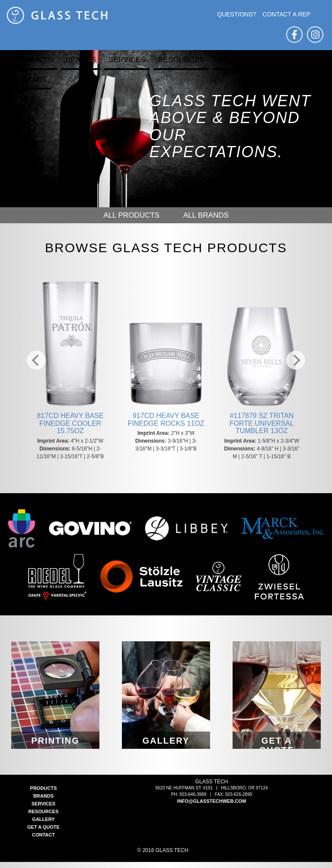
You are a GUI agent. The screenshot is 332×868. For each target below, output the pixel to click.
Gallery (234, 60)
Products (32, 60)
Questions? (236, 14)
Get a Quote (287, 60)
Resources (181, 60)
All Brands (206, 215)
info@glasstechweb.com (212, 807)
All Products (131, 215)
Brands (81, 60)
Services (127, 60)
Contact (29, 80)
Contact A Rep (286, 14)
